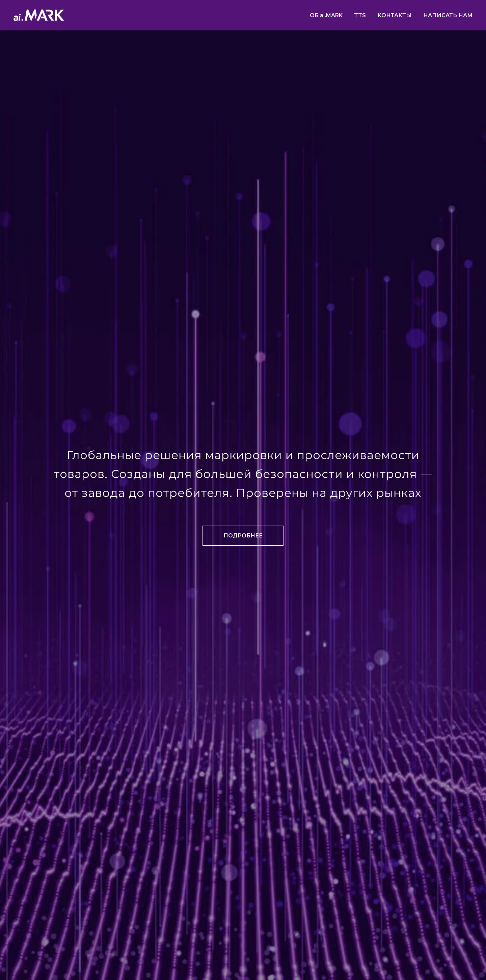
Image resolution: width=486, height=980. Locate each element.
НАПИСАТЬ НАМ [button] (448, 15)
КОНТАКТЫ (395, 15)
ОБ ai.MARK (326, 15)
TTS (360, 15)
